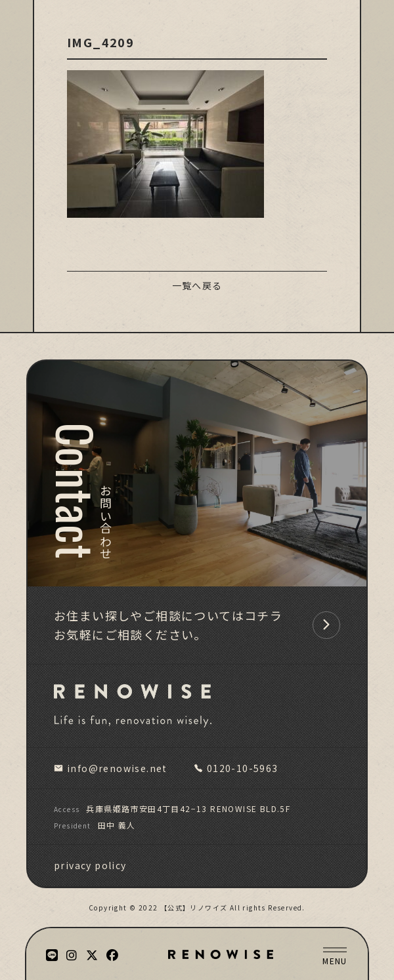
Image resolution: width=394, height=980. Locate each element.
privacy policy (90, 865)
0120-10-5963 (236, 768)
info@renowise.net (111, 768)
